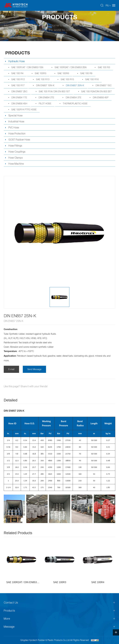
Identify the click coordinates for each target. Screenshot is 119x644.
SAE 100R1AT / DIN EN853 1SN (27, 67)
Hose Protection (17, 133)
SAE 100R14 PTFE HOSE (24, 109)
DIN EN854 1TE (19, 97)
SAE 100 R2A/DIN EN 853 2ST (97, 91)
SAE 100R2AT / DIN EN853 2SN (71, 67)
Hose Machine (16, 164)
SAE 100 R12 (18, 79)
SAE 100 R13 (43, 79)
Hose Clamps (15, 158)
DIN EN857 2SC (19, 91)
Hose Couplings (17, 152)
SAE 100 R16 (92, 79)
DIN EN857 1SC (104, 85)
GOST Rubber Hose (19, 140)
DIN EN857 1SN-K (45, 85)
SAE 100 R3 (104, 67)
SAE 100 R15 (67, 79)
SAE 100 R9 (86, 73)
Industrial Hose (16, 121)
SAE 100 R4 (17, 73)
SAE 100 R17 (18, 85)
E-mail (11, 369)
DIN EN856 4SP (101, 97)
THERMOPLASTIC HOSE (75, 103)
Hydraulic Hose (17, 61)
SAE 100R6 (63, 73)
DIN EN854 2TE (46, 97)
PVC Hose (14, 127)
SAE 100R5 (41, 73)
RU (107, 5)
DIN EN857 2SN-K (75, 85)
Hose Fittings (15, 146)
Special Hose (15, 115)
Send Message (34, 369)
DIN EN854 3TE (74, 97)
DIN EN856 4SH (19, 103)
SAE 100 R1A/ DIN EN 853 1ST (54, 91)
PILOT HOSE (45, 103)
